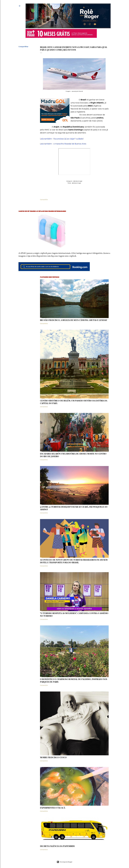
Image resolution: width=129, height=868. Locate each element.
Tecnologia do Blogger (65, 862)
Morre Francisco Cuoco (53, 757)
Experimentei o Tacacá (53, 808)
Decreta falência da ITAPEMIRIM (57, 846)
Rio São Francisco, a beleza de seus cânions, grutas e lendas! (74, 320)
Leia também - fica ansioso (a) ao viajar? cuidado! (62, 139)
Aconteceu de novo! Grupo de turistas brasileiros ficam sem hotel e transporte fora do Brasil (74, 561)
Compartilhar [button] (23, 47)
